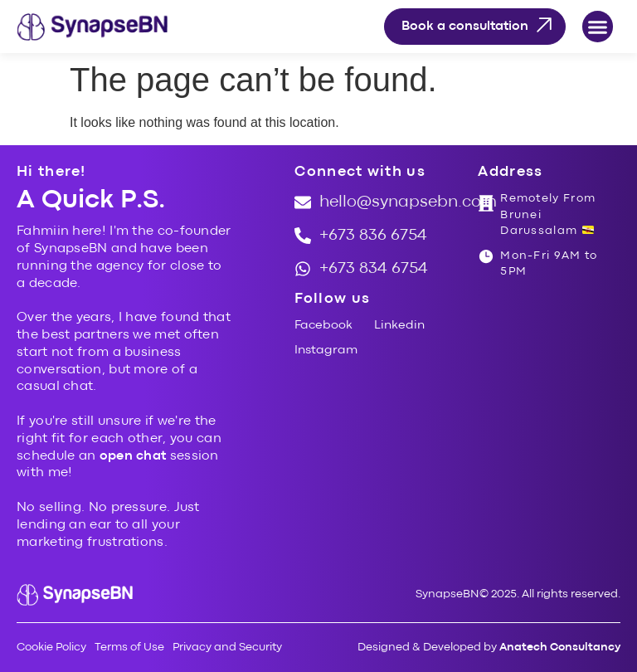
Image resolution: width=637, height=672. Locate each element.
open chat (133, 456)
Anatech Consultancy (560, 647)
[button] (598, 27)
